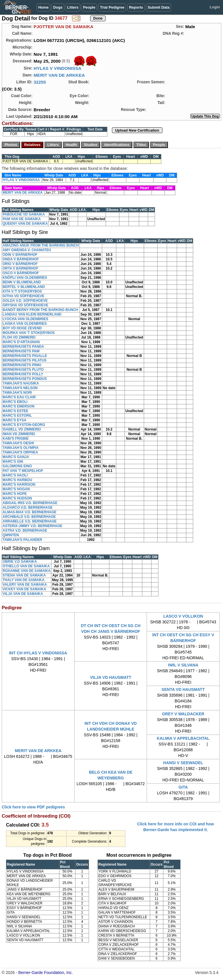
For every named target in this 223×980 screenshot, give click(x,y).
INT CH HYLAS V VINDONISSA (38, 653)
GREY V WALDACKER (183, 714)
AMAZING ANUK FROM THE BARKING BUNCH (41, 245)
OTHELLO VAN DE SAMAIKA (26, 566)
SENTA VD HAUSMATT (183, 689)
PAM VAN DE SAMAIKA (22, 219)
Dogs (58, 7)
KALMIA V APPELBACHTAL (183, 738)
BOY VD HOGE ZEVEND (22, 328)
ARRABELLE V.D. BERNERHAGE (30, 521)
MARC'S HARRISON (19, 485)
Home (43, 7)
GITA (183, 787)
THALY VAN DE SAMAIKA (24, 580)
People (89, 7)
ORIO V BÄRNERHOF (20, 264)
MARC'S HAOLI (15, 475)
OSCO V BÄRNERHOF (21, 273)
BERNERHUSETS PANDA (23, 347)
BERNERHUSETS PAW (21, 351)
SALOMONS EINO (17, 466)
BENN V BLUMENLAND (22, 282)
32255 (40, 82)
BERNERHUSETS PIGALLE (25, 356)
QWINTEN (11, 535)
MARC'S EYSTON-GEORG (24, 425)
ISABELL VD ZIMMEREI (22, 429)
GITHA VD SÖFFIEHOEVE (24, 296)
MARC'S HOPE (15, 494)
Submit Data (159, 7)
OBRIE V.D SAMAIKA (20, 562)
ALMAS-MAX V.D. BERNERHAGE (30, 512)
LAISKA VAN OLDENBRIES (25, 324)
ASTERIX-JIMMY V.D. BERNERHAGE (32, 526)
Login (215, 7)
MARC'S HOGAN (16, 489)
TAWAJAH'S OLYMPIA (21, 448)
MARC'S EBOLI (15, 402)
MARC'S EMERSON (19, 406)
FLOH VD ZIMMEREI (19, 337)
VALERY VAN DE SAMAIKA (25, 585)
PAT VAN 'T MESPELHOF (23, 471)
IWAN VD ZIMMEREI (19, 434)
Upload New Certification (137, 130)
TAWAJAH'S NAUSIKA (21, 383)
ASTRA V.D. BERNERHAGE (25, 531)
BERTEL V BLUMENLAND (24, 287)
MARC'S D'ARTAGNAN (21, 342)
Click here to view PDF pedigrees (33, 807)
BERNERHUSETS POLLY (23, 374)
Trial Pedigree (112, 7)
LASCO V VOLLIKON (183, 616)
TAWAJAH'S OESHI (18, 443)
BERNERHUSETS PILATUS (25, 360)
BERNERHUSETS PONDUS (25, 379)
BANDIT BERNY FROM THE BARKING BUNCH (40, 310)
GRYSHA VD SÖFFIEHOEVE (25, 305)
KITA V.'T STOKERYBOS (22, 291)
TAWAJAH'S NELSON (20, 388)
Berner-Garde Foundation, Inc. (46, 973)
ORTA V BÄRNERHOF (20, 268)
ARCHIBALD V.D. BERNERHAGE (29, 517)
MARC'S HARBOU (17, 480)
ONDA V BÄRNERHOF (21, 259)
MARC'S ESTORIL (17, 416)
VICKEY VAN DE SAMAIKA (24, 589)
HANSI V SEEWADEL (183, 763)
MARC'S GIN (13, 462)
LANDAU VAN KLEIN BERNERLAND (32, 314)
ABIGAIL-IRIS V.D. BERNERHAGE (30, 503)
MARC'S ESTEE (15, 411)
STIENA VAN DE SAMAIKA (24, 575)
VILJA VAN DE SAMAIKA (23, 594)
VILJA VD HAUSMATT (111, 677)
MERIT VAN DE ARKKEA (59, 75)
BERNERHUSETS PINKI (22, 365)
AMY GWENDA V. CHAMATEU (27, 250)
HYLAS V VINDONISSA (58, 68)
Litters (73, 7)
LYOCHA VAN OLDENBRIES (25, 319)
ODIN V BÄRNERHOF (20, 255)
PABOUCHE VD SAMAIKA (24, 214)
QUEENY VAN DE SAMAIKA (25, 224)
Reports (136, 7)
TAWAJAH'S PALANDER (22, 540)
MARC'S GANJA (16, 457)
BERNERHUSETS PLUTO (23, 370)
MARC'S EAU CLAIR (19, 397)
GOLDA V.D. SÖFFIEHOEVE (25, 301)
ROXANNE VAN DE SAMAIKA (27, 571)
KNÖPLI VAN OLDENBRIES (25, 278)
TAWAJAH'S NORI (17, 393)
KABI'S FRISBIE (16, 439)
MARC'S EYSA (14, 420)
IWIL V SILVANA (183, 665)
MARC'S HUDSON (17, 498)
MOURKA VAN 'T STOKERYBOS (29, 333)
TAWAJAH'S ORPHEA (20, 452)
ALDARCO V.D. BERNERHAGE (28, 508)
